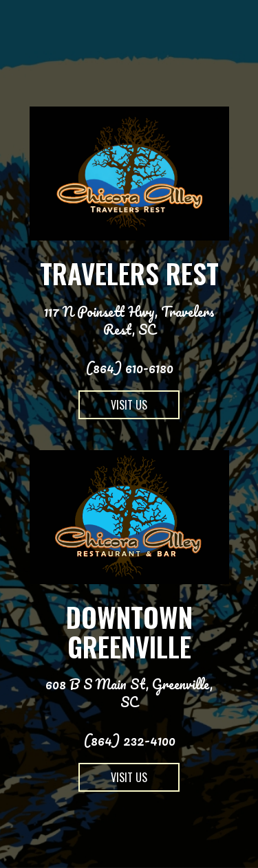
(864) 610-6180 (129, 368)
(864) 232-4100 (129, 740)
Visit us (113, 408)
